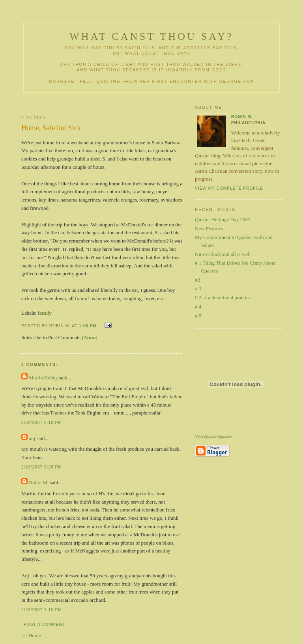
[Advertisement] (115, 102)
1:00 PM (88, 326)
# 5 (198, 316)
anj (32, 438)
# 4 (198, 307)
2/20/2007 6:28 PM (42, 467)
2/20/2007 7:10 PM (42, 610)
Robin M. (39, 483)
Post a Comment (44, 624)
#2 (197, 280)
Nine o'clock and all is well (223, 254)
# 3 (198, 288)
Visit (214, 437)
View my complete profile (229, 188)
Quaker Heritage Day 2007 (223, 219)
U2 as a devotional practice (223, 298)
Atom (89, 337)
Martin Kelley (43, 378)
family (45, 313)
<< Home (31, 636)
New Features (209, 229)
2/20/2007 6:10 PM (42, 423)
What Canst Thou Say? (151, 36)
